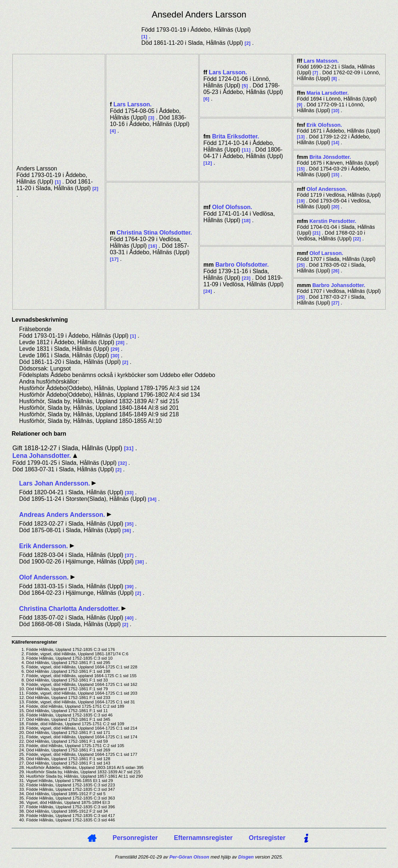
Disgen (246, 857)
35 (129, 524)
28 (120, 343)
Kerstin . (333, 221)
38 (140, 562)
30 (115, 356)
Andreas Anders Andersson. (63, 515)
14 (335, 143)
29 (115, 349)
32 (122, 463)
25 (301, 265)
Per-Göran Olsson (190, 857)
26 (335, 271)
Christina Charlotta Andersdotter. (70, 609)
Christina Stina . (154, 233)
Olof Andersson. (45, 577)
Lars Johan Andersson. (55, 483)
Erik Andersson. (44, 546)
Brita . (236, 136)
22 (357, 239)
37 (129, 555)
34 (152, 499)
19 (301, 201)
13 (301, 137)
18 (246, 221)
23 (246, 278)
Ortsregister (267, 838)
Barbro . (242, 265)
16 (153, 246)
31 (129, 448)
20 (335, 207)
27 (335, 303)
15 (301, 169)
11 (246, 150)
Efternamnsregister (203, 838)
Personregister (135, 838)
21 (316, 233)
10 (335, 111)
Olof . (232, 207)
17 (114, 259)
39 (129, 587)
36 (127, 531)
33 (129, 493)
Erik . (324, 125)
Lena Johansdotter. (43, 456)
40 (129, 618)
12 (208, 163)
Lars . (133, 104)
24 (208, 291)
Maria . (327, 93)
